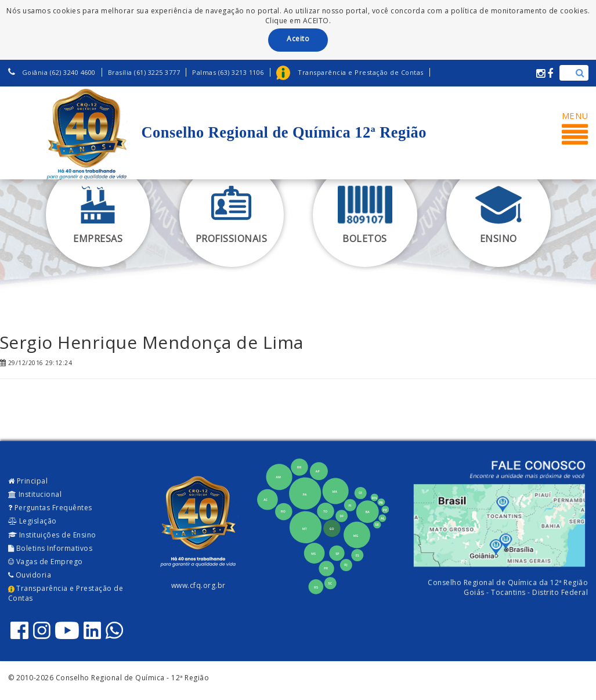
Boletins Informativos (50, 548)
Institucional (35, 494)
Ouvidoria (30, 575)
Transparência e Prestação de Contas (66, 593)
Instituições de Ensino (52, 535)
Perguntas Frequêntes (50, 508)
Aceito (298, 39)
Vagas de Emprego (46, 562)
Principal (28, 481)
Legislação (32, 521)
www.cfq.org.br (198, 585)
